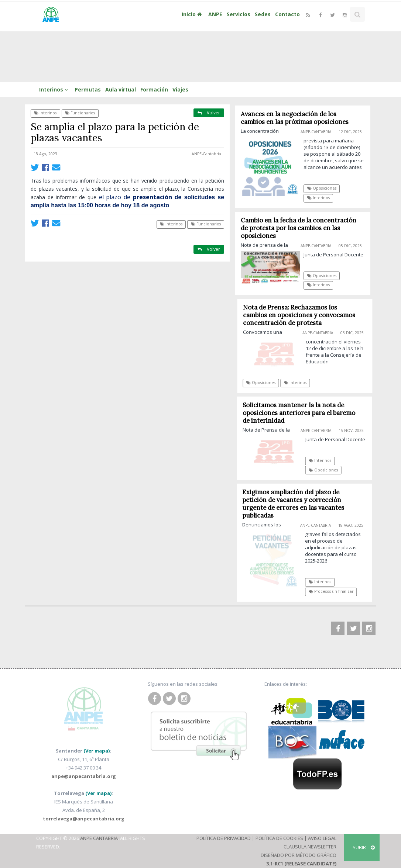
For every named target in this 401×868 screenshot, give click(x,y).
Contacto (287, 14)
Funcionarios (80, 113)
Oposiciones (322, 188)
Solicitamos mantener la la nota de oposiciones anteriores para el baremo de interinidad (301, 413)
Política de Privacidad (224, 838)
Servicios (239, 14)
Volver (209, 113)
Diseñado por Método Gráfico (299, 855)
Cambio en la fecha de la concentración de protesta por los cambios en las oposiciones (299, 228)
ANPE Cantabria (99, 838)
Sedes (263, 14)
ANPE (215, 14)
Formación (154, 89)
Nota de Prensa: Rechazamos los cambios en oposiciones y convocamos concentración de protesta (301, 315)
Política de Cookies (279, 838)
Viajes (180, 89)
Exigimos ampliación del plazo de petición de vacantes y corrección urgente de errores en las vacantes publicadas (295, 504)
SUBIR (364, 847)
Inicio (193, 14)
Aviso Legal (322, 838)
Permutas (88, 89)
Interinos (55, 89)
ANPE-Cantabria (206, 154)
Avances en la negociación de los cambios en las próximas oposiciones (295, 118)
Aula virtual (121, 89)
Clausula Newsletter (310, 847)
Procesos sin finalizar (333, 591)
